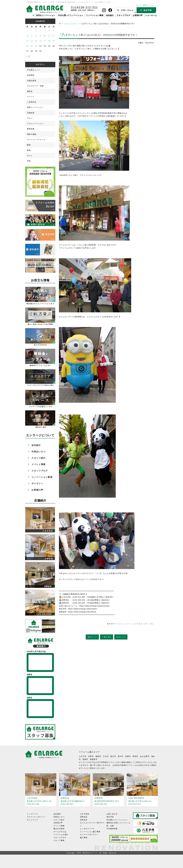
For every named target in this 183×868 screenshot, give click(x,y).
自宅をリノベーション (46, 15)
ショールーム (151, 15)
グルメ (30, 118)
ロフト (30, 156)
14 (32, 41)
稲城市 (85, 759)
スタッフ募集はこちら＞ (146, 5)
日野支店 (84, 820)
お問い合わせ (112, 814)
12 (54, 36)
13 (27, 41)
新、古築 (110, 826)
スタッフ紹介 (38, 458)
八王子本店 (85, 814)
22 (36, 46)
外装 (29, 161)
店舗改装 (31, 113)
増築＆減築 (32, 134)
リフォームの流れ (61, 835)
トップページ (32, 814)
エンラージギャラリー (89, 835)
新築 (29, 150)
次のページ (121, 637)
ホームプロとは (60, 832)
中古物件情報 (112, 829)
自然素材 (31, 75)
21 (32, 46)
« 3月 (29, 56)
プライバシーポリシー (36, 817)
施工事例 (84, 838)
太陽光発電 (32, 81)
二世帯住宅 (32, 102)
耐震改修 (31, 129)
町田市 (136, 756)
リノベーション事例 (95, 15)
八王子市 (83, 756)
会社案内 (57, 814)
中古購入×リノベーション (117, 820)
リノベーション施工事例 (90, 832)
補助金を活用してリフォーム (118, 823)
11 (49, 36)
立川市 (106, 756)
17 (45, 41)
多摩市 (128, 756)
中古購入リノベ (33, 70)
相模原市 (94, 759)
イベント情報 (38, 464)
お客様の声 (138, 15)
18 (49, 41)
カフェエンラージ (125, 624)
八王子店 (137, 624)
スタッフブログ (123, 15)
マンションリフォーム (36, 139)
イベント (31, 97)
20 (27, 46)
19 (54, 41)
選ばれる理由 (59, 829)
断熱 (29, 145)
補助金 (30, 91)
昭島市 (98, 756)
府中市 (121, 756)
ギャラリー (37, 484)
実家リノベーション (35, 107)
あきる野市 (145, 756)
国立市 (113, 756)
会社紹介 (110, 15)
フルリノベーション (35, 123)
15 (36, 41)
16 (41, 41)
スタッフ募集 (59, 840)
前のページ (92, 637)
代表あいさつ (38, 452)
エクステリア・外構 (35, 86)
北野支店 (84, 817)
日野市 (91, 756)
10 (45, 36)
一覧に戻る (107, 637)
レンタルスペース (87, 829)
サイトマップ (32, 820)
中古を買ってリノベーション (71, 15)
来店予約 (110, 817)
